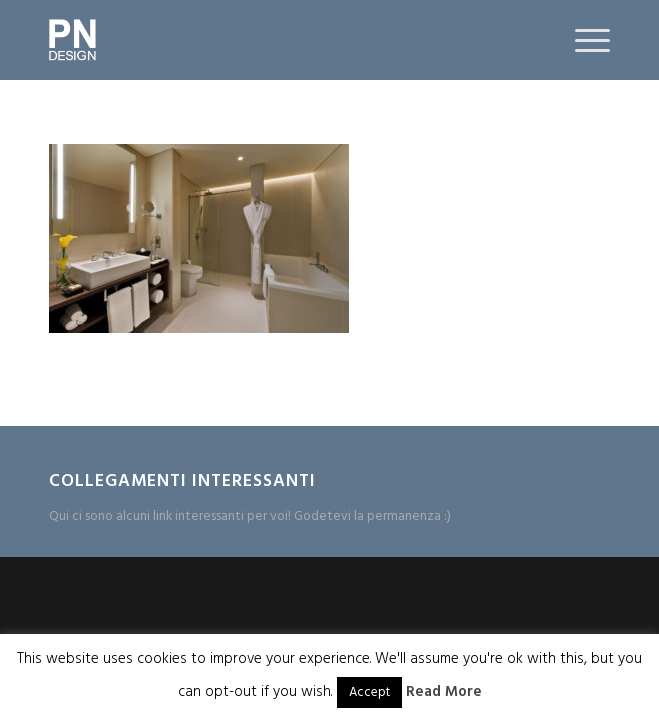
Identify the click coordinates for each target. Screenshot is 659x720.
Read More (444, 692)
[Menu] (582, 40)
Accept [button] (369, 692)
